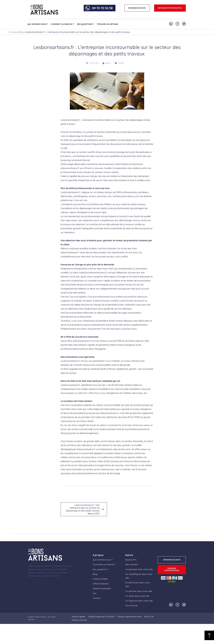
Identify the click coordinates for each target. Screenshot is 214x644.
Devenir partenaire (102, 588)
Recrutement (132, 564)
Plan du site (149, 617)
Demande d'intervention (170, 8)
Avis (95, 593)
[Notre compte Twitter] (184, 24)
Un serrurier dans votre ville (139, 591)
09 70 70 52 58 (102, 8)
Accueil (13, 32)
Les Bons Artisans (40, 617)
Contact (97, 598)
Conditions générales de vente (129, 617)
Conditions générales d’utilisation (101, 617)
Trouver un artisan (108, 24)
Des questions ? (85, 24)
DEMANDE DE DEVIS (137, 8)
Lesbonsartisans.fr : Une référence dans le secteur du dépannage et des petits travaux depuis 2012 (83, 509)
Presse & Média (100, 579)
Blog (21, 32)
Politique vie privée (79, 620)
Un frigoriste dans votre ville (139, 601)
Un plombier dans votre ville (139, 569)
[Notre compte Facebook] (177, 24)
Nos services (132, 605)
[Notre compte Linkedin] (171, 24)
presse (121, 63)
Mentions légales (78, 617)
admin (108, 63)
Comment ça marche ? (62, 24)
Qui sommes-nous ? (38, 24)
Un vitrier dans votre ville (137, 596)
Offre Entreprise (101, 584)
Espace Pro (131, 560)
